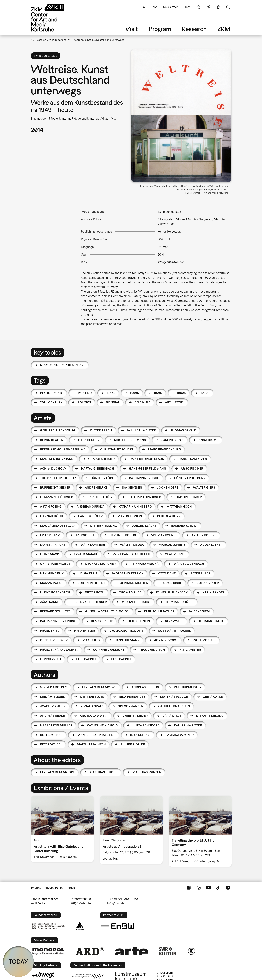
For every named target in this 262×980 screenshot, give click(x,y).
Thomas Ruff (130, 592)
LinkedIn (228, 888)
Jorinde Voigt (166, 640)
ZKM (224, 29)
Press (187, 7)
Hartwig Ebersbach (98, 468)
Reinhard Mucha (145, 564)
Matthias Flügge (174, 697)
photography (52, 393)
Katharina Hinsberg (135, 507)
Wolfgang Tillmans (127, 631)
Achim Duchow (53, 468)
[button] (181, 116)
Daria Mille (172, 716)
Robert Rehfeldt (91, 583)
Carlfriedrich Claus (147, 459)
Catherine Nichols (103, 725)
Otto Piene (167, 573)
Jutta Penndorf (146, 725)
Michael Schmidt (136, 602)
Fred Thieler (84, 631)
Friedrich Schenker (90, 602)
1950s (111, 393)
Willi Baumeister (141, 430)
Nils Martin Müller (56, 725)
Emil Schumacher (159, 611)
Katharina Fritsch (144, 478)
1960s (134, 393)
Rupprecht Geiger (55, 487)
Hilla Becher (89, 440)
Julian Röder (208, 583)
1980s (181, 393)
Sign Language (208, 7)
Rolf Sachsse (51, 735)
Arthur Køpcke (204, 535)
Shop (154, 7)
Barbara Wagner (180, 735)
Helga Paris (88, 573)
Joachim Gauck (53, 706)
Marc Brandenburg (165, 449)
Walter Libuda (132, 545)
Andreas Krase (53, 716)
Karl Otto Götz (100, 497)
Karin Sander (214, 592)
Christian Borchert (117, 449)
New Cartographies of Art (62, 365)
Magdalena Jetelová (58, 526)
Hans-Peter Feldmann (148, 468)
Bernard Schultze (55, 611)
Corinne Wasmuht (109, 650)
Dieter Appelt (101, 430)
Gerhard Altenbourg (58, 430)
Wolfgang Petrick (128, 573)
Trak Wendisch (152, 650)
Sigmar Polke (51, 583)
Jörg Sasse (50, 602)
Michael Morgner (101, 564)
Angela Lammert (94, 716)
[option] (62, 829)
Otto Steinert (139, 621)
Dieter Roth (95, 592)
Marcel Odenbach (189, 564)
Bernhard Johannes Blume (63, 449)
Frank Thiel (50, 631)
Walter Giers (204, 487)
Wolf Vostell (204, 640)
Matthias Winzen (91, 744)
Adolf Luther (211, 545)
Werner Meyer (135, 716)
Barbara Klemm (184, 526)
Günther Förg (103, 478)
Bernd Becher (52, 440)
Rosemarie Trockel (175, 631)
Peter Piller (201, 573)
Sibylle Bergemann (130, 440)
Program (160, 29)
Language (218, 7)
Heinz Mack (50, 554)
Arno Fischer (192, 468)
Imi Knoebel (85, 535)
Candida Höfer (90, 516)
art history (175, 402)
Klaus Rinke (173, 583)
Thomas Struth (211, 621)
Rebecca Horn (169, 516)
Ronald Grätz (92, 706)
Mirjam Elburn (53, 697)
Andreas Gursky (90, 507)
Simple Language (199, 7)
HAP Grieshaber (189, 497)
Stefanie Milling (210, 716)
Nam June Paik (52, 573)
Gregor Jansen (131, 706)
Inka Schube (140, 735)
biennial (113, 402)
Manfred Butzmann (57, 459)
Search (228, 7)
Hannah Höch (52, 516)
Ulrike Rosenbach (55, 592)
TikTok (218, 888)
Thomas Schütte (180, 602)
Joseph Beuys (172, 440)
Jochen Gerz (168, 487)
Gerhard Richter (134, 583)
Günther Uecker (54, 640)
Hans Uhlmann (127, 640)
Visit (132, 29)
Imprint (36, 888)
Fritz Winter (190, 650)
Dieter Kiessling (104, 526)
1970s (158, 393)
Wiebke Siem (200, 611)
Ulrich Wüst (51, 659)
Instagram (199, 888)
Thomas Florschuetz (58, 478)
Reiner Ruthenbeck (172, 592)
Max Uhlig (91, 640)
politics (84, 402)
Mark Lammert (93, 545)
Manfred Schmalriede (96, 735)
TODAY (18, 962)
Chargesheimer (102, 459)
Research (194, 29)
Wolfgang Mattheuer (131, 554)
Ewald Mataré (86, 554)
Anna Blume (209, 440)
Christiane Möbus (55, 564)
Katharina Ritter (188, 725)
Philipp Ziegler (133, 744)
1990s (205, 393)
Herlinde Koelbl (123, 535)
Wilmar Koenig (164, 535)
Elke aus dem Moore (99, 687)
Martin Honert (130, 516)
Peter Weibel (51, 744)
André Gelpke (96, 487)
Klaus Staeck (102, 621)
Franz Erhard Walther (59, 650)
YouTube (208, 888)
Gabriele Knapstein (174, 706)
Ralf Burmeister (188, 687)
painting (85, 393)
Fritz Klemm (50, 535)
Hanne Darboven (193, 459)
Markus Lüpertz (172, 545)
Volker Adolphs (54, 687)
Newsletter (171, 7)
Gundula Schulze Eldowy (107, 611)
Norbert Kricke (53, 545)
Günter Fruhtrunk (190, 478)
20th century (51, 402)
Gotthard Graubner (144, 497)
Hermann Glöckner (56, 497)
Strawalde (174, 621)
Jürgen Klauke (144, 526)
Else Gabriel (86, 659)
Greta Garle (213, 697)
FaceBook (189, 888)
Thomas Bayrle (183, 430)
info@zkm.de (116, 903)
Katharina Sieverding (58, 621)
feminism (142, 402)
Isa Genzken (132, 487)
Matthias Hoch (179, 507)
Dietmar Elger (92, 697)
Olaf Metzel (175, 554)
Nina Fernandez (132, 697)
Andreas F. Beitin (145, 687)
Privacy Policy (54, 888)
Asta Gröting (51, 507)
